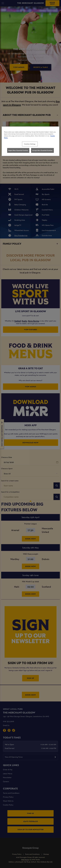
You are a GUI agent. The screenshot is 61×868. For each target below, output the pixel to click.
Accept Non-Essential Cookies (42, 150)
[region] (30, 141)
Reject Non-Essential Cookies (18, 150)
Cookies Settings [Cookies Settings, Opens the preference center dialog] (30, 144)
